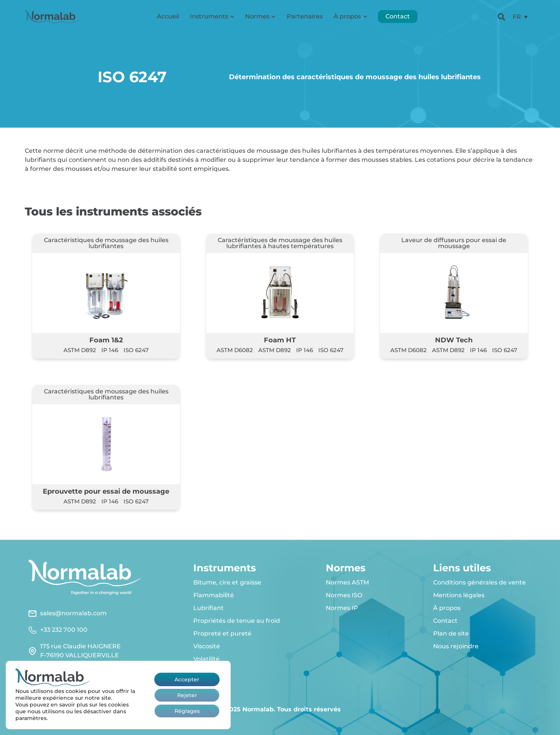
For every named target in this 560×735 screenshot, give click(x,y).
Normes (260, 17)
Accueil (168, 17)
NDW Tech (454, 340)
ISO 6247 (136, 350)
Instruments (212, 17)
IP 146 (110, 350)
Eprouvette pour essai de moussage (106, 491)
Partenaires (305, 17)
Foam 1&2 (106, 340)
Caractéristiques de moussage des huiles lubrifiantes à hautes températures (280, 243)
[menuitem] (520, 17)
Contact (398, 17)
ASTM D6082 (235, 350)
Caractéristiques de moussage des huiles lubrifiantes (106, 243)
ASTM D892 (80, 350)
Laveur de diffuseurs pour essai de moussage (454, 243)
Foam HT (280, 340)
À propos (350, 17)
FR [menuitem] (517, 17)
